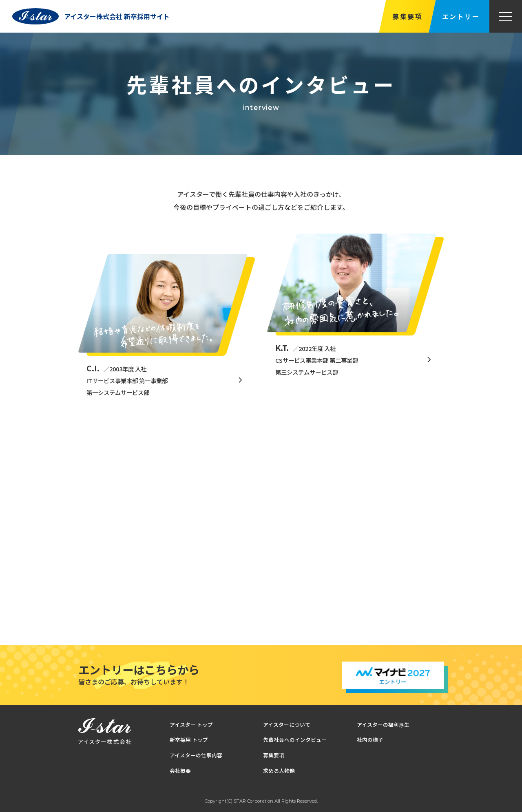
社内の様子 (370, 740)
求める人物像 (279, 771)
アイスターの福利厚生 (383, 725)
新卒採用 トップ (189, 740)
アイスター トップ (191, 725)
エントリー (461, 16)
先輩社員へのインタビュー (295, 740)
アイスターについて (287, 725)
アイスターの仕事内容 (196, 755)
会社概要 (180, 771)
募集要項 (407, 16)
